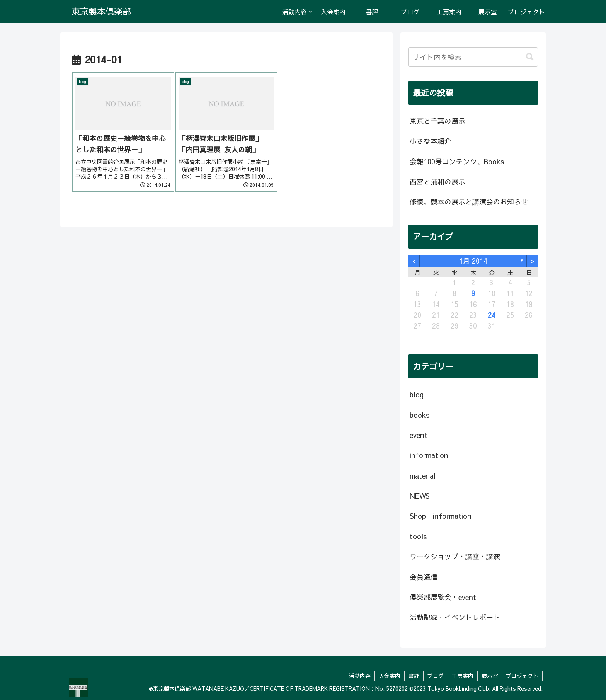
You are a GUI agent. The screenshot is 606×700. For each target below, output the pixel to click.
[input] (473, 57)
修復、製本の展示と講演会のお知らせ (469, 202)
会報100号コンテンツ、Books (457, 161)
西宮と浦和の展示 (437, 181)
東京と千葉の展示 (437, 121)
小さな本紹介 (431, 141)
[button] (530, 57)
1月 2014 (473, 261)
